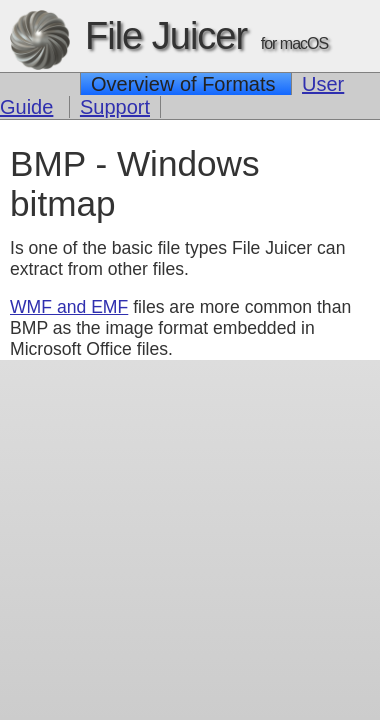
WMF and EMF (69, 307)
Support (115, 107)
